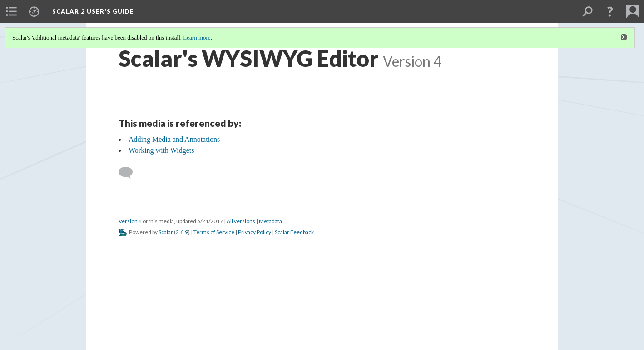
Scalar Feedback (294, 232)
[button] (610, 11)
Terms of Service (214, 232)
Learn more (197, 37)
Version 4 (130, 221)
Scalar (166, 232)
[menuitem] (11, 11)
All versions (241, 221)
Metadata (270, 221)
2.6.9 (182, 232)
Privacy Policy (255, 232)
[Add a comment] (130, 173)
